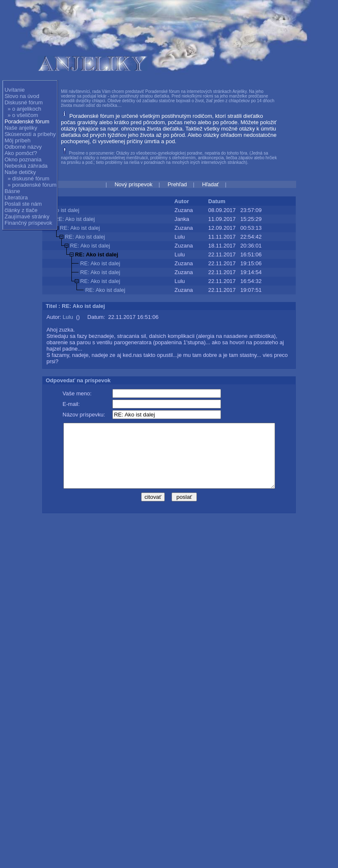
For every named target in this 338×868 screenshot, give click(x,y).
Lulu (68, 317)
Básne (12, 191)
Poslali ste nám (23, 204)
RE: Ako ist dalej (75, 219)
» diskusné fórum (29, 178)
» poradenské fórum (32, 185)
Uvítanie (15, 90)
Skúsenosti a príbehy (30, 134)
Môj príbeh (18, 140)
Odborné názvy (23, 147)
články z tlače (21, 210)
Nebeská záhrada (26, 166)
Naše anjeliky (21, 128)
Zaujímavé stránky (27, 216)
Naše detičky (20, 172)
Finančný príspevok (29, 223)
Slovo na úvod (22, 96)
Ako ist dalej (65, 210)
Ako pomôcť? (21, 153)
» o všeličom (23, 115)
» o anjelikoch (25, 109)
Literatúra (16, 197)
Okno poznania (23, 159)
